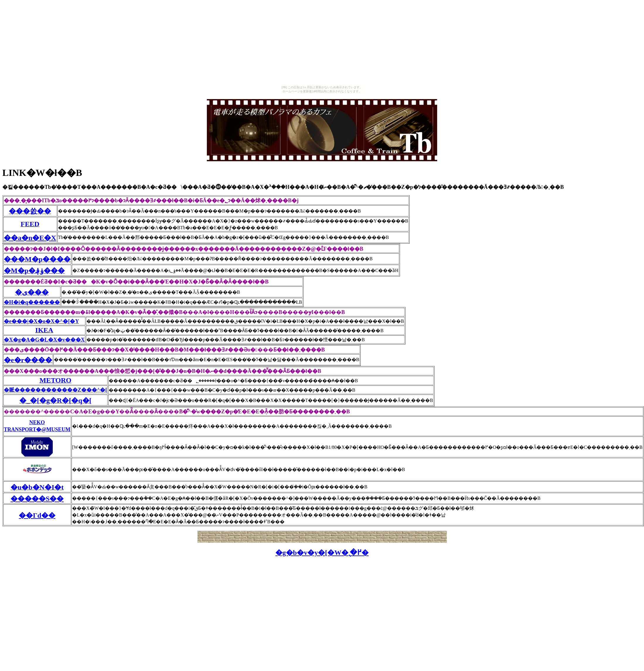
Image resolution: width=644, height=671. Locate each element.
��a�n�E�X (30, 238)
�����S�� (37, 499)
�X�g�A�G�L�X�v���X (44, 340)
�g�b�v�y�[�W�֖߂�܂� (322, 553)
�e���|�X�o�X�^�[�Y (41, 321)
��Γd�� (37, 515)
